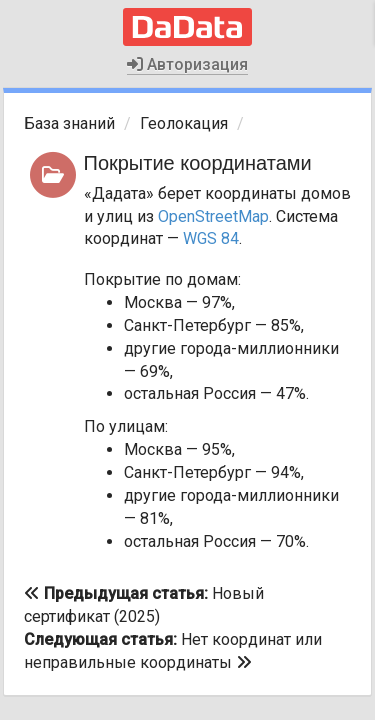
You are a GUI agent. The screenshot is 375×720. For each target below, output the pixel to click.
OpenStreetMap (213, 216)
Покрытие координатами (198, 163)
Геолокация (184, 123)
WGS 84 (211, 238)
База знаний (69, 123)
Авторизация (187, 64)
